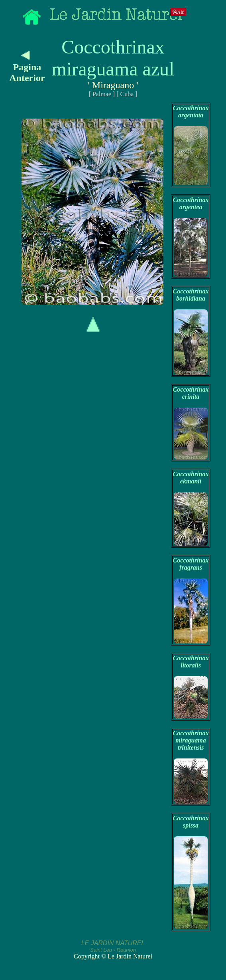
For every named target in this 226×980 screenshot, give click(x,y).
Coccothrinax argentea (191, 203)
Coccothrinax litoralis (191, 662)
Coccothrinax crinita (191, 393)
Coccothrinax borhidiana (191, 295)
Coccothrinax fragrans (191, 564)
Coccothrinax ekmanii (191, 478)
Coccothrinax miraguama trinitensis (191, 740)
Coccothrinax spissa (191, 822)
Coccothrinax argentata (191, 112)
